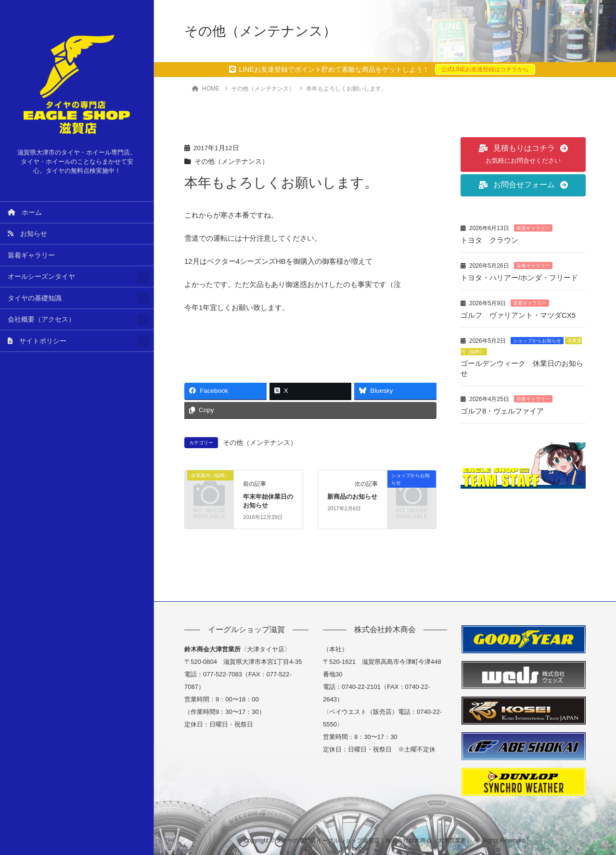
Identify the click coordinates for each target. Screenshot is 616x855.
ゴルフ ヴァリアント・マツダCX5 (518, 315)
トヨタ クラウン (489, 240)
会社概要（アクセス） (41, 319)
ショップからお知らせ (537, 341)
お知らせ (27, 234)
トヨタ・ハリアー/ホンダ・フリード (519, 278)
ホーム (25, 213)
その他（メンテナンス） (231, 162)
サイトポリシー (37, 341)
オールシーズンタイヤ (41, 277)
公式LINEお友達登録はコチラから (485, 69)
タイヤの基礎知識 (35, 298)
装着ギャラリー (31, 255)
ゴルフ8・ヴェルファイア (502, 411)
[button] (523, 155)
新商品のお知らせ (352, 497)
